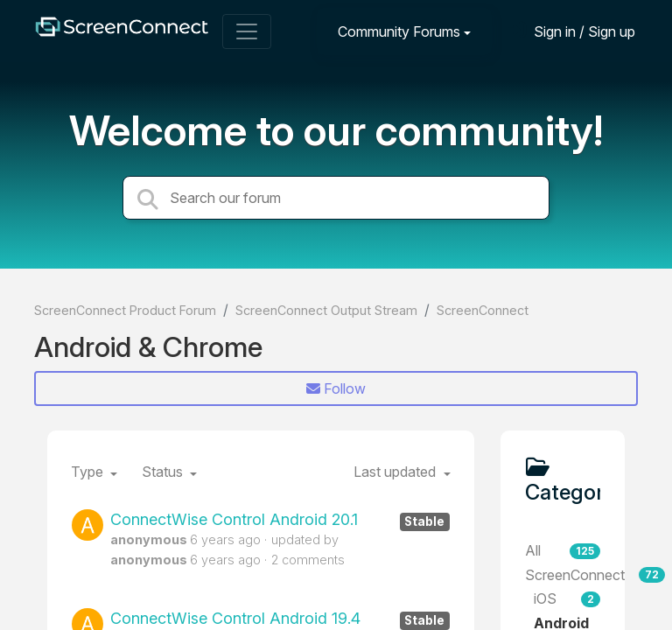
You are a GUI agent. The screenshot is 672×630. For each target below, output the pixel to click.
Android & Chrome (148, 347)
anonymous (149, 539)
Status (164, 472)
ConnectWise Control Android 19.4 (280, 619)
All (563, 551)
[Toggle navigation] (247, 31)
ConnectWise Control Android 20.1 (280, 520)
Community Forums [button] (399, 31)
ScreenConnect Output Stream (326, 310)
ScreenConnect (483, 310)
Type (89, 472)
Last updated (396, 472)
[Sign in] (571, 31)
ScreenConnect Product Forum (125, 310)
